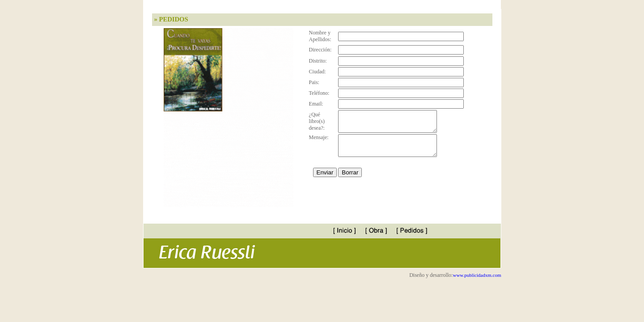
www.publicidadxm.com (477, 275)
